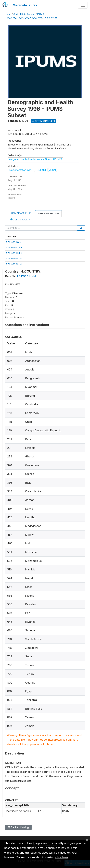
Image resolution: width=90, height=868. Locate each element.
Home (8, 14)
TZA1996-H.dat (14, 253)
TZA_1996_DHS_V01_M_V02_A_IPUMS (24, 18)
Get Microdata (44, 121)
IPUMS (41, 14)
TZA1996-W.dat (14, 264)
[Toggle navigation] (83, 5)
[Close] (87, 840)
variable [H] (51, 18)
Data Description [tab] (48, 213)
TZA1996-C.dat (14, 247)
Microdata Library (25, 5)
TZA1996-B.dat (14, 242)
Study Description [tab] (21, 213)
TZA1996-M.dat (14, 258)
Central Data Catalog (24, 14)
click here (62, 857)
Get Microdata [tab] (20, 219)
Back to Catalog (18, 827)
